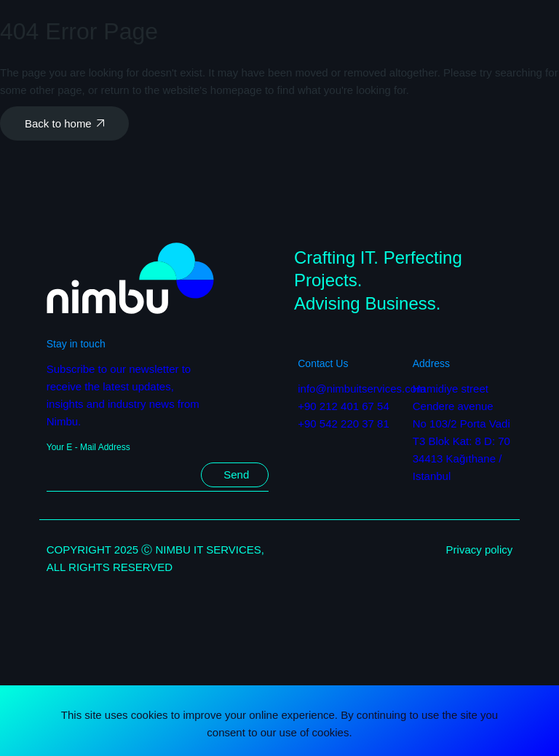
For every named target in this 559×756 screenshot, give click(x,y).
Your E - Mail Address (88, 447)
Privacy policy (480, 550)
